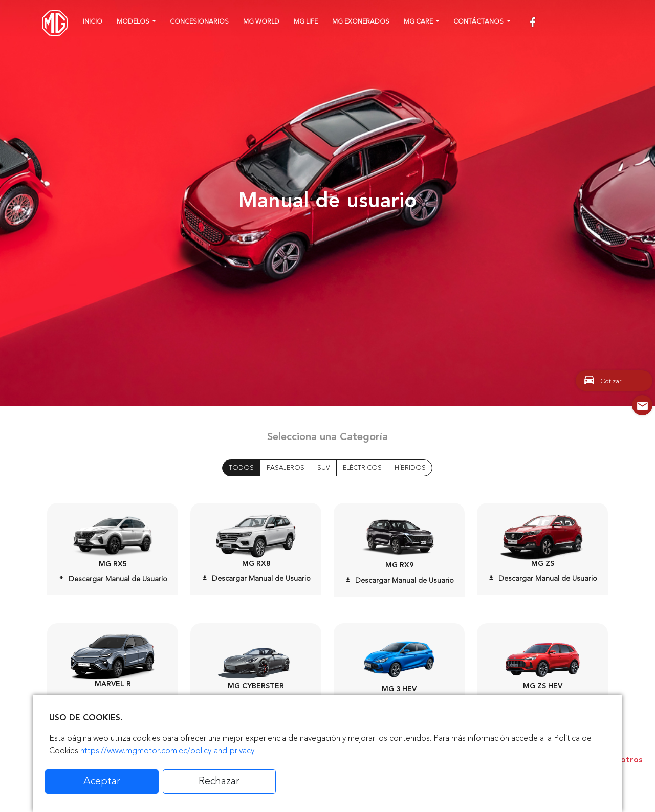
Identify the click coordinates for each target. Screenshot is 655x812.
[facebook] (534, 23)
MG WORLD (261, 22)
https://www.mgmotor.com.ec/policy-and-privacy (167, 751)
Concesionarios (199, 22)
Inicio (93, 22)
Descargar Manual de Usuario (113, 579)
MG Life (306, 22)
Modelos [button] (134, 22)
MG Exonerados (361, 22)
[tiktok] (608, 23)
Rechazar (219, 781)
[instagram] (551, 23)
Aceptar (102, 781)
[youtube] (571, 23)
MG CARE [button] (419, 22)
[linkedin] (591, 23)
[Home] (55, 23)
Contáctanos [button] (479, 22)
